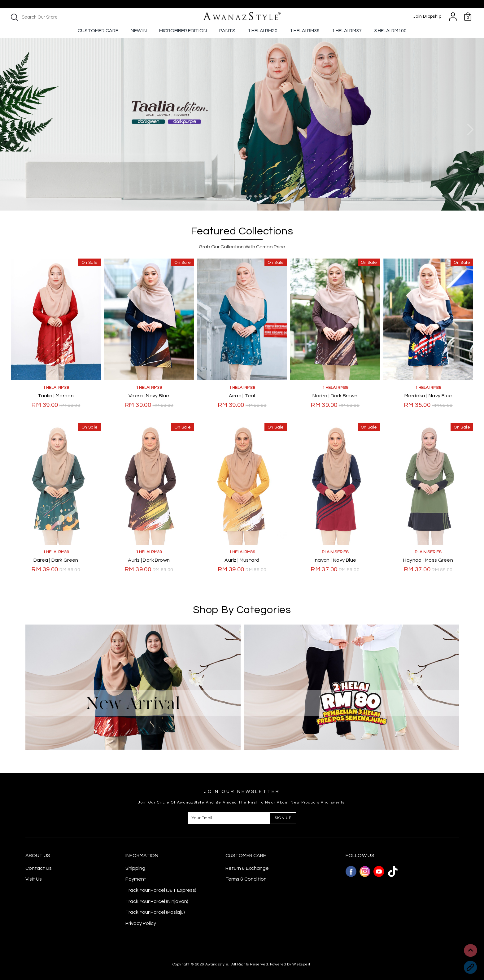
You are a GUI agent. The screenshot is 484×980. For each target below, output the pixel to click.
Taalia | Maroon (56, 396)
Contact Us (39, 868)
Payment (136, 879)
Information (142, 856)
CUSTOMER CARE (246, 856)
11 (270, 196)
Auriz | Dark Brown (149, 560)
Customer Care (98, 31)
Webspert (301, 964)
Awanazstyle (217, 964)
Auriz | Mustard (242, 560)
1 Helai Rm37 (347, 31)
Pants (227, 31)
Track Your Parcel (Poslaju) (155, 912)
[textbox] (62, 17)
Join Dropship (427, 16)
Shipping (135, 868)
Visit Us (34, 879)
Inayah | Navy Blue (335, 560)
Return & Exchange (247, 868)
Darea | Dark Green (56, 560)
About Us (38, 856)
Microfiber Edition (183, 31)
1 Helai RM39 (305, 31)
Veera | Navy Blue (149, 396)
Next (470, 130)
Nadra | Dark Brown (335, 396)
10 (265, 196)
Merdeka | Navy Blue (428, 396)
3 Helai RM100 (390, 31)
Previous (14, 130)
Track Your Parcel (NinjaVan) (157, 901)
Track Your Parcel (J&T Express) (161, 890)
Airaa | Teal (242, 396)
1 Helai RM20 (263, 31)
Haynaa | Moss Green (428, 560)
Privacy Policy (141, 923)
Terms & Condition (246, 879)
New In (139, 31)
